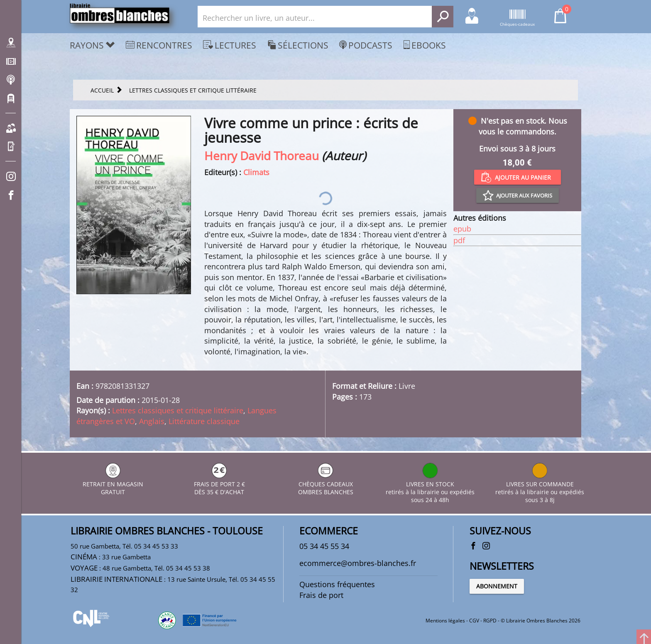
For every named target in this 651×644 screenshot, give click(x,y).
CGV (474, 621)
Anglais (152, 421)
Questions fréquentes (337, 584)
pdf (459, 240)
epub (462, 229)
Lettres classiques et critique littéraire (178, 410)
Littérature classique (204, 421)
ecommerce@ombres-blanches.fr (358, 563)
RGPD (490, 621)
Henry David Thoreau (262, 156)
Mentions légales (445, 621)
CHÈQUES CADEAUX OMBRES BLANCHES (326, 484)
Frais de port (321, 595)
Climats (256, 172)
